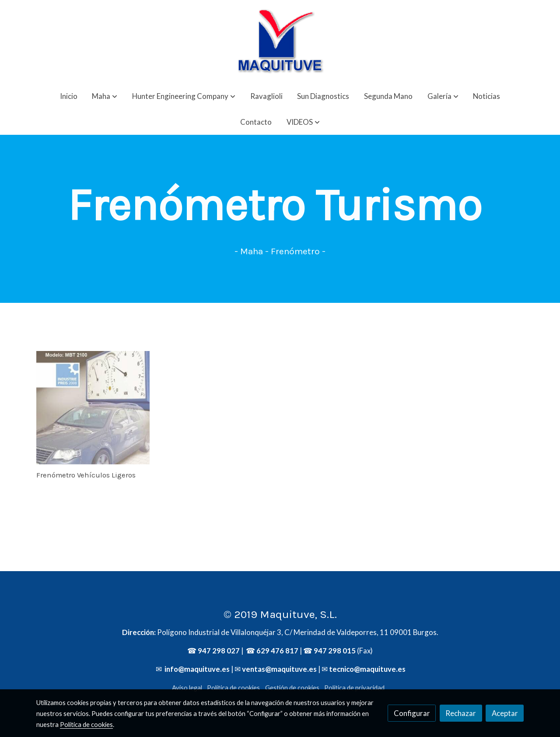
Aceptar (505, 713)
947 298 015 (335, 651)
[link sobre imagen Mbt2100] (93, 408)
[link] (280, 42)
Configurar (412, 713)
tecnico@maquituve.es (367, 669)
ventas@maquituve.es (279, 669)
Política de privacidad (354, 688)
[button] (105, 96)
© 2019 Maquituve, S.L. (280, 614)
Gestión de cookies (292, 688)
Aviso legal (187, 688)
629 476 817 (277, 651)
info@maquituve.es (196, 669)
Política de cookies (233, 688)
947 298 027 (219, 651)
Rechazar (461, 713)
